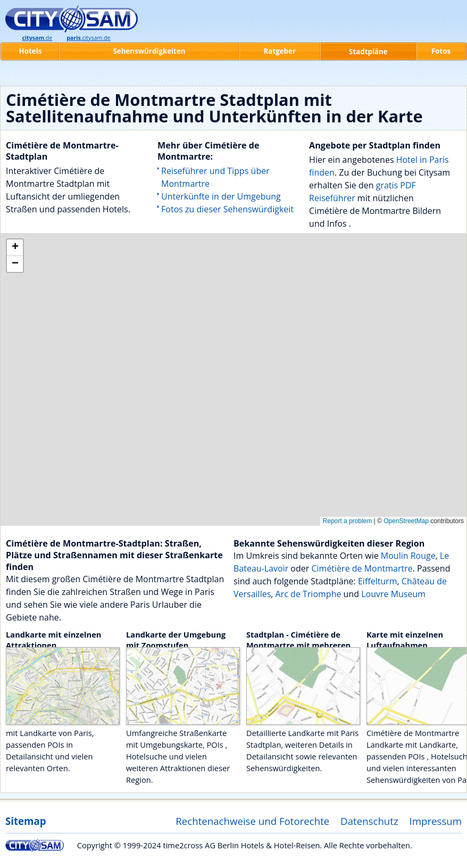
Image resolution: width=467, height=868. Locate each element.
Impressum (436, 821)
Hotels (31, 51)
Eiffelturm (378, 581)
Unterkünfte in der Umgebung (221, 196)
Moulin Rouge (408, 556)
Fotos (441, 51)
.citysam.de (88, 38)
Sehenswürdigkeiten (149, 51)
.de (37, 38)
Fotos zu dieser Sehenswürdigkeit (227, 209)
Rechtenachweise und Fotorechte (252, 821)
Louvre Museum (393, 594)
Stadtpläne (368, 52)
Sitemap (26, 821)
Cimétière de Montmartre (362, 568)
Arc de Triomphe (308, 594)
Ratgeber (280, 51)
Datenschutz (369, 821)
